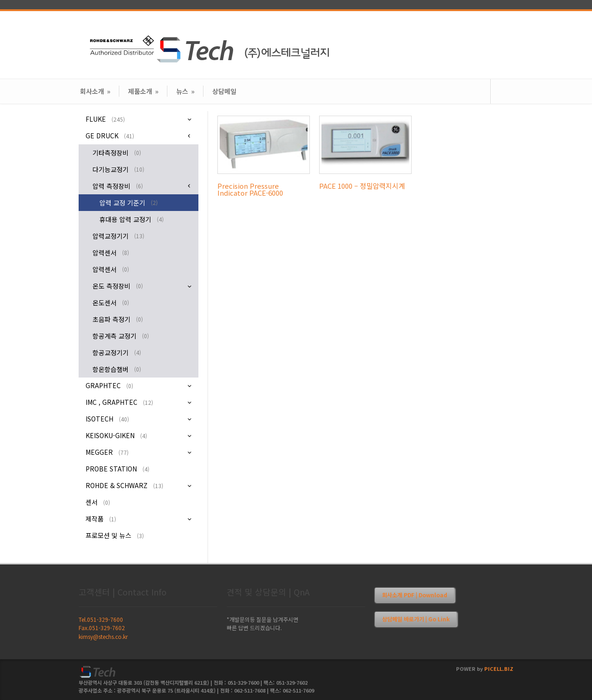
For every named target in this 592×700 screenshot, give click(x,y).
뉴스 (185, 91)
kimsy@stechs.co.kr (103, 636)
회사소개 (95, 91)
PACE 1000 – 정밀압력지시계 (362, 186)
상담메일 (224, 91)
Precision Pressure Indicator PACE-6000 (250, 189)
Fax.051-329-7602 (102, 628)
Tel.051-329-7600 (101, 619)
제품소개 (143, 91)
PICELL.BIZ (499, 669)
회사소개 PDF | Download (415, 595)
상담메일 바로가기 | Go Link (416, 619)
